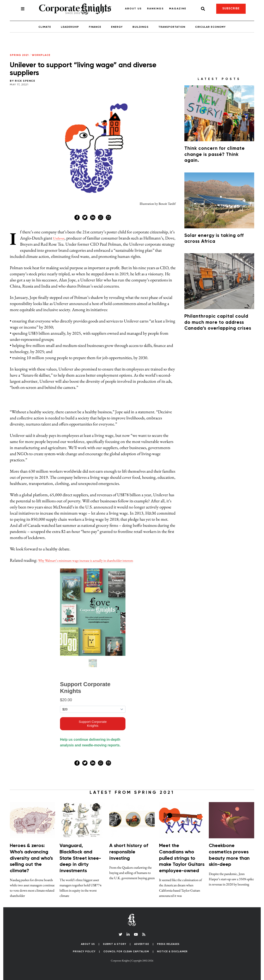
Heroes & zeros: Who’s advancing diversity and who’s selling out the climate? (31, 858)
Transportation (172, 27)
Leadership (70, 27)
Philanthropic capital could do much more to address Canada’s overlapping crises (218, 322)
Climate (45, 27)
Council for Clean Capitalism (126, 952)
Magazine (178, 9)
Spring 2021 (19, 55)
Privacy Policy (84, 952)
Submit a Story (115, 944)
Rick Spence (25, 81)
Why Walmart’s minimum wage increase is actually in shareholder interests (100, 560)
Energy (117, 27)
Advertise (142, 944)
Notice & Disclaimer (172, 952)
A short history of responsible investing (129, 852)
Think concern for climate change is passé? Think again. (215, 155)
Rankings (155, 9)
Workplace (41, 55)
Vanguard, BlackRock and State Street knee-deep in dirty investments (80, 858)
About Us (133, 9)
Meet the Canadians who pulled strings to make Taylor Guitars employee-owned (182, 858)
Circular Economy (210, 27)
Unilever (60, 238)
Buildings (141, 27)
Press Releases (168, 944)
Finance (95, 27)
